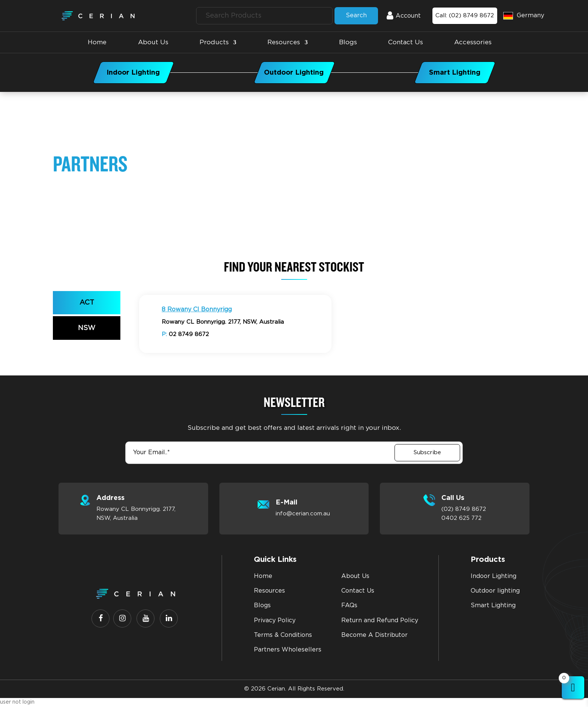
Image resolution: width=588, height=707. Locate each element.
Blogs (348, 42)
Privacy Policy (275, 620)
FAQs (349, 605)
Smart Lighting (493, 605)
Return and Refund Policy (380, 620)
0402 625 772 (461, 518)
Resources (284, 42)
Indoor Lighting (493, 576)
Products (214, 42)
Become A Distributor (374, 635)
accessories (473, 42)
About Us (153, 42)
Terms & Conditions (283, 635)
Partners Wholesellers (288, 650)
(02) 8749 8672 (464, 509)
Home (97, 42)
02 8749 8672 (185, 334)
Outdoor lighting (495, 591)
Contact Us (406, 42)
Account (398, 16)
